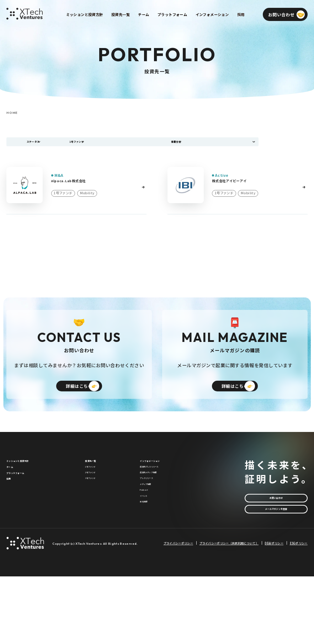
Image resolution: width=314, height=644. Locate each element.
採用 (11, 525)
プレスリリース (154, 524)
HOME (12, 113)
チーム (13, 501)
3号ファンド (96, 524)
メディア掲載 (152, 536)
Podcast (148, 548)
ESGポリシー (299, 610)
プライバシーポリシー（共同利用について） (229, 610)
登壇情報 (148, 571)
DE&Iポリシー (274, 610)
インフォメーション (160, 489)
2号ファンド (96, 512)
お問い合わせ (276, 526)
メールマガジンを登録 (276, 544)
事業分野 (181, 145)
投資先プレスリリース (160, 501)
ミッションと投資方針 (29, 489)
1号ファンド (96, 501)
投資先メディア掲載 (158, 512)
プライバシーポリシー (178, 610)
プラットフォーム (24, 513)
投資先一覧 (96, 489)
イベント (148, 559)
